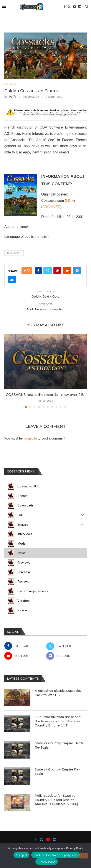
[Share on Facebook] (38, 271)
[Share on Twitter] (48, 271)
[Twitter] (69, 7)
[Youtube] (74, 7)
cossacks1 (14, 253)
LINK (70, 201)
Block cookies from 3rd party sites (55, 855)
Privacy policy (47, 862)
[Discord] (80, 7)
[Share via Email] (12, 280)
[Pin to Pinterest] (57, 271)
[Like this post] (28, 271)
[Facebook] (65, 7)
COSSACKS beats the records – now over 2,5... (45, 395)
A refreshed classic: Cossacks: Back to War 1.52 (58, 693)
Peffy (12, 97)
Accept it (21, 855)
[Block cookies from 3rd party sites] (83, 856)
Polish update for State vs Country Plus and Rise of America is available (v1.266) (56, 800)
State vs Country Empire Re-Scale (57, 772)
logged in (30, 438)
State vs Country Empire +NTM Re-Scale (59, 745)
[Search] (87, 7)
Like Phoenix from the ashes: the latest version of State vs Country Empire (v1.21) (58, 721)
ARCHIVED (51, 207)
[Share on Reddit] (67, 271)
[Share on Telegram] (77, 271)
